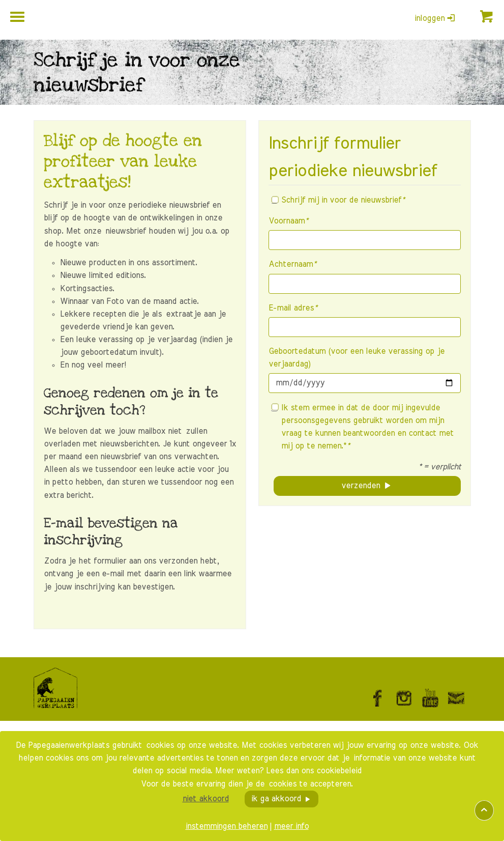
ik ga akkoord (276, 799)
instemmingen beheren (227, 826)
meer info (291, 826)
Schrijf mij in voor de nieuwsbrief (338, 200)
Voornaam (288, 221)
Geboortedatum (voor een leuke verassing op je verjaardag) (357, 358)
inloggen (435, 18)
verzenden (361, 486)
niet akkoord (206, 799)
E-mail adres (293, 308)
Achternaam (292, 264)
